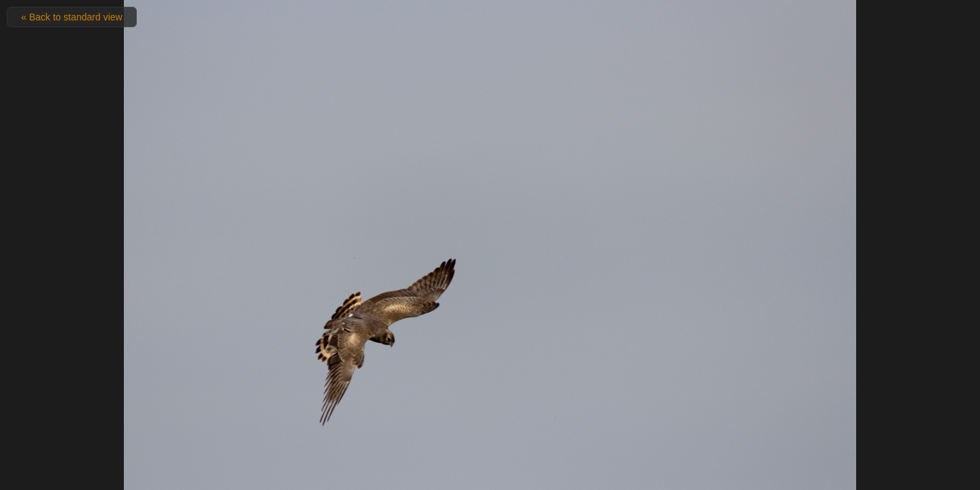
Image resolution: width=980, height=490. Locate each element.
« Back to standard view (72, 17)
